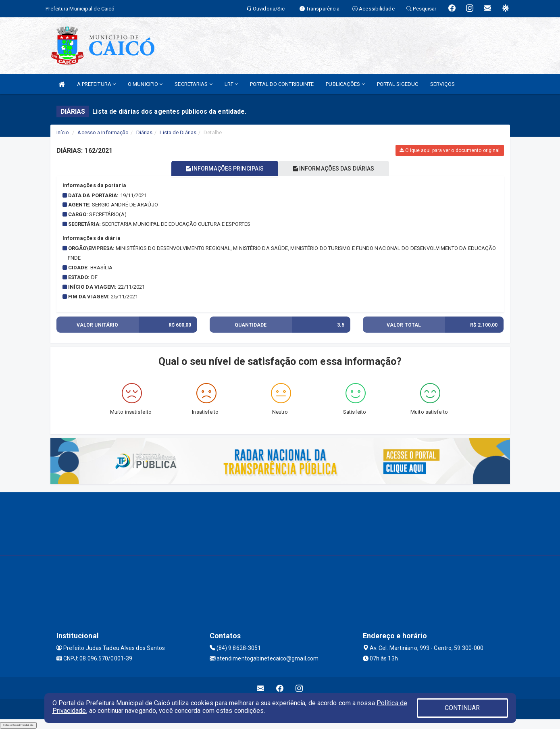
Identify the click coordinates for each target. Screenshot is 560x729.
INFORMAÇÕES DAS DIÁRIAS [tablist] (336, 169)
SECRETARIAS (193, 84)
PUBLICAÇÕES (345, 84)
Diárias (145, 132)
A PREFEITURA (96, 84)
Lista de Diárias (178, 132)
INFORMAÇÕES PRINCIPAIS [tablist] (222, 169)
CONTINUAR (462, 708)
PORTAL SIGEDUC (398, 84)
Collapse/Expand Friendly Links (18, 725)
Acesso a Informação (103, 132)
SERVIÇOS (442, 84)
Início (63, 132)
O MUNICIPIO (145, 84)
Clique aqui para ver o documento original (450, 150)
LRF (231, 84)
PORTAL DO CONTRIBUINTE (282, 84)
